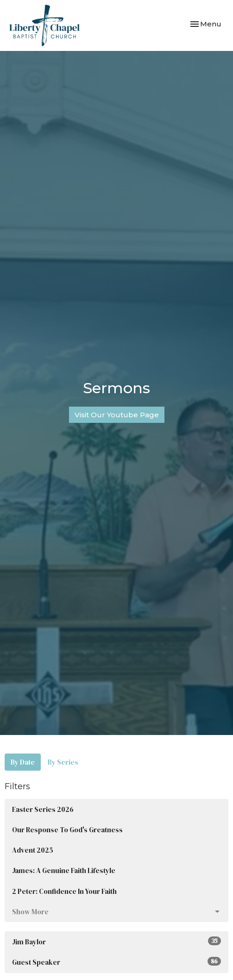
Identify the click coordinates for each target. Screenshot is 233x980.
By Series (63, 762)
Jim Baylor (116, 942)
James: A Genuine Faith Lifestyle (64, 870)
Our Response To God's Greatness (67, 830)
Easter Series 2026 (43, 809)
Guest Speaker (116, 962)
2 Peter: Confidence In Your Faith (64, 891)
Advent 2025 (33, 850)
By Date (23, 762)
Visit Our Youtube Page (117, 415)
